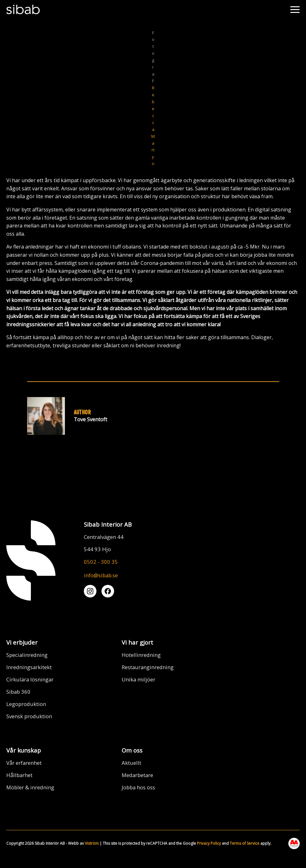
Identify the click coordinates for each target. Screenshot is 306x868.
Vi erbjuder (22, 642)
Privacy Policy (209, 843)
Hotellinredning (141, 655)
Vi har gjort (137, 642)
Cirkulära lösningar (30, 679)
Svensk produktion (29, 716)
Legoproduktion (26, 704)
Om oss (132, 750)
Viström (92, 843)
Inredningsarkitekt (29, 667)
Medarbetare (137, 775)
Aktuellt (131, 763)
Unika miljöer (139, 679)
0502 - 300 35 (101, 562)
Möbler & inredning (30, 787)
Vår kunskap (24, 750)
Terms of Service (245, 843)
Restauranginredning (148, 667)
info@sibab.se (101, 575)
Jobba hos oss (138, 787)
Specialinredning (27, 655)
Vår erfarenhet (24, 763)
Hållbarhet (19, 775)
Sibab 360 (18, 692)
